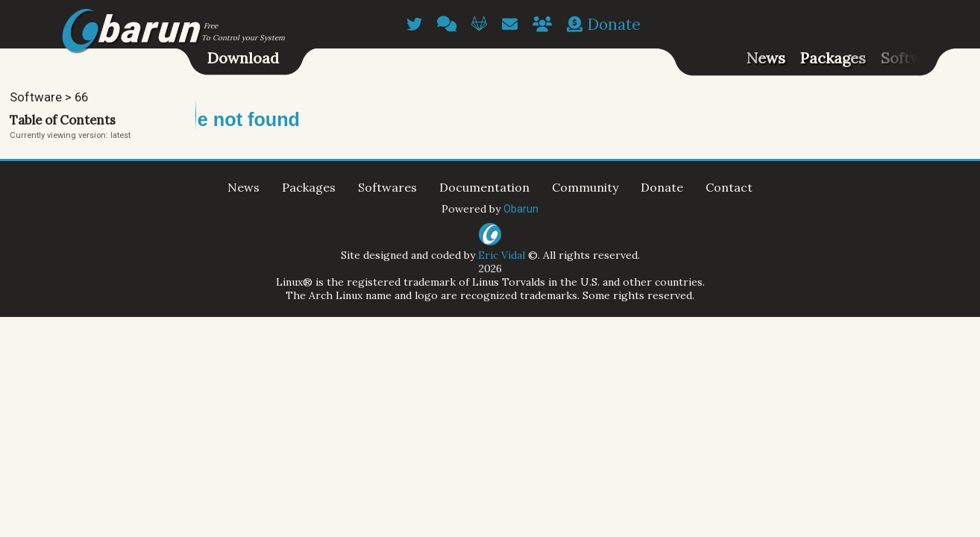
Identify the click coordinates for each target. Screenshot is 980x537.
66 (81, 97)
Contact (729, 187)
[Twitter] (414, 24)
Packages (833, 58)
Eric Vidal (502, 255)
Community (585, 187)
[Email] (510, 24)
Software (36, 97)
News (766, 58)
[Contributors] (542, 24)
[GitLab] (479, 24)
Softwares (917, 58)
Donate (604, 24)
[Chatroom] (447, 24)
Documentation (484, 187)
